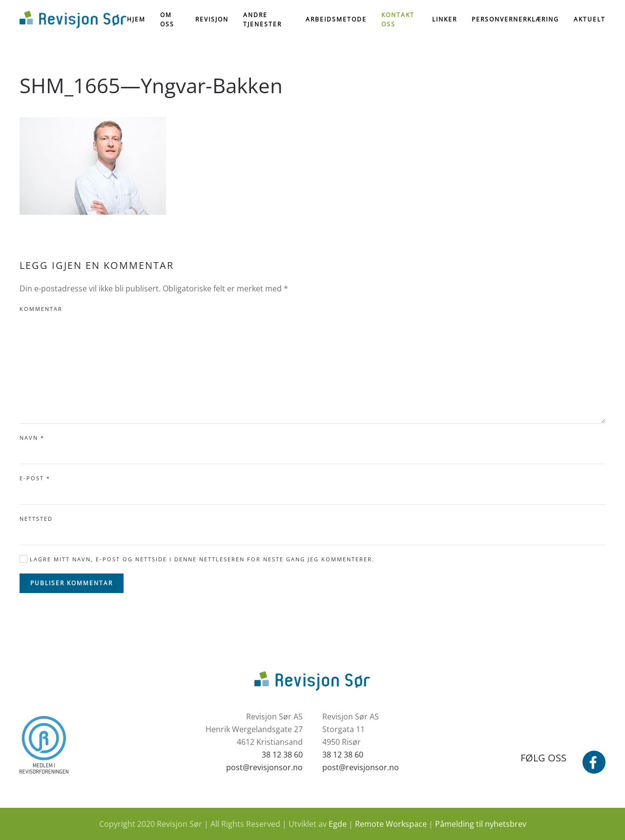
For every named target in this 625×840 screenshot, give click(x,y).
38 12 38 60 (282, 755)
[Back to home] (73, 20)
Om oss (167, 20)
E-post (35, 478)
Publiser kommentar (72, 583)
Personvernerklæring (515, 19)
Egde (338, 824)
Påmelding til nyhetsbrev (481, 824)
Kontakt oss (398, 20)
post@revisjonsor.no (264, 767)
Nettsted (36, 519)
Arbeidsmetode (336, 19)
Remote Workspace (391, 824)
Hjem (136, 19)
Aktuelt (590, 19)
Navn (32, 438)
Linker (445, 19)
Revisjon (212, 19)
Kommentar (41, 309)
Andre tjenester (262, 20)
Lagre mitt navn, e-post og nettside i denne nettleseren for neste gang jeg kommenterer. (197, 559)
